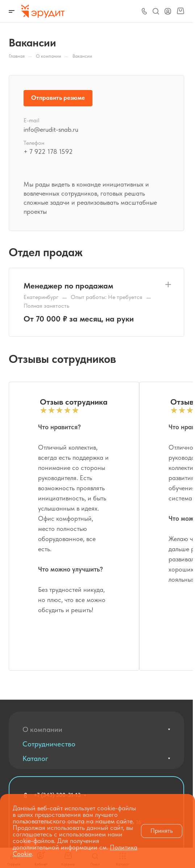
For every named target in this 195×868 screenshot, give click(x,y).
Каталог (35, 758)
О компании (42, 729)
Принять (162, 831)
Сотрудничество (49, 744)
